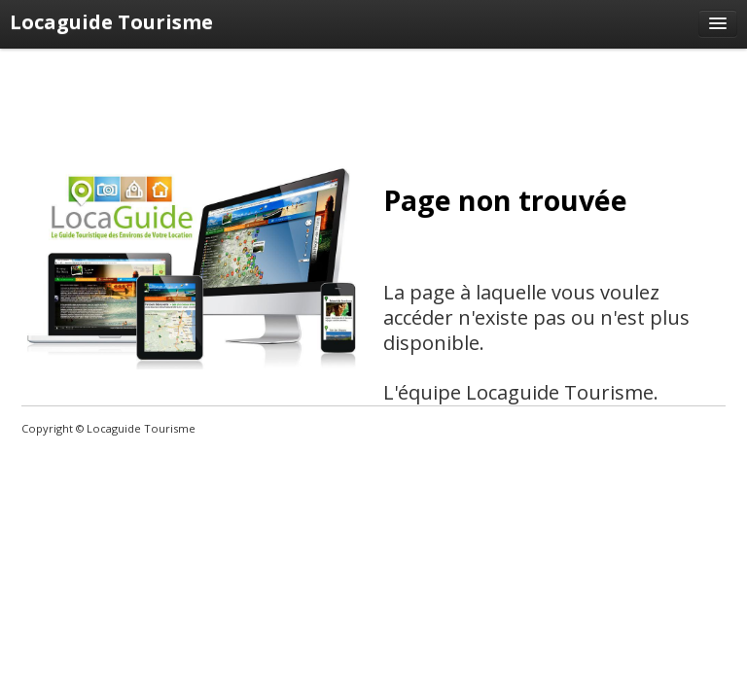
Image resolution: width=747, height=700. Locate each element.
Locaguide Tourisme (111, 22)
